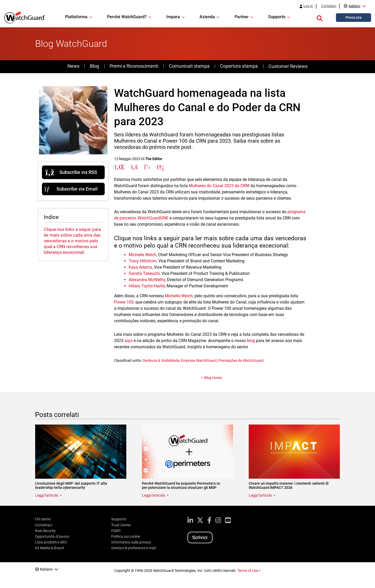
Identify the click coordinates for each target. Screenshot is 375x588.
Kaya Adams (140, 267)
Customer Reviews (288, 66)
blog (251, 341)
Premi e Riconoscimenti (134, 66)
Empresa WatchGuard (199, 361)
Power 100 (124, 302)
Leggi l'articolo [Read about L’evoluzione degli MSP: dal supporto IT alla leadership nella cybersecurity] (47, 495)
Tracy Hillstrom (143, 261)
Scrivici (200, 537)
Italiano (355, 6)
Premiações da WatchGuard (241, 361)
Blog (94, 66)
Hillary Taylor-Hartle (147, 286)
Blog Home (213, 378)
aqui (129, 341)
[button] (320, 17)
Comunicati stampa (189, 66)
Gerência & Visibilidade (161, 361)
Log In (308, 6)
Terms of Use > (249, 571)
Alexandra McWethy (147, 280)
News (73, 66)
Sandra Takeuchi (144, 273)
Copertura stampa (239, 66)
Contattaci (329, 6)
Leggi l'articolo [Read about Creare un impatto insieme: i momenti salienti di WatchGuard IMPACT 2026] (260, 495)
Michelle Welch (142, 255)
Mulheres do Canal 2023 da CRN (219, 186)
